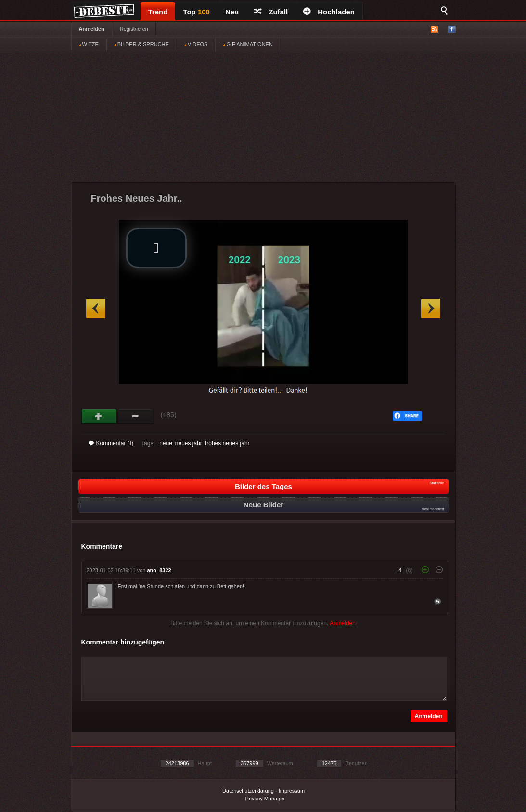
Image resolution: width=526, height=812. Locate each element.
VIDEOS (196, 44)
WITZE (89, 44)
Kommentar (111, 443)
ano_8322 (159, 570)
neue (166, 443)
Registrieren (134, 29)
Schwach (135, 416)
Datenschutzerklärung (248, 791)
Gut (99, 416)
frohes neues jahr (227, 443)
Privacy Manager (265, 799)
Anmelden (92, 29)
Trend (158, 12)
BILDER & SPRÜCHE (141, 44)
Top (196, 12)
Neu (232, 12)
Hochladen (329, 12)
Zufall (271, 12)
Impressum (292, 791)
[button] (156, 248)
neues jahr (189, 443)
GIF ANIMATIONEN (248, 44)
